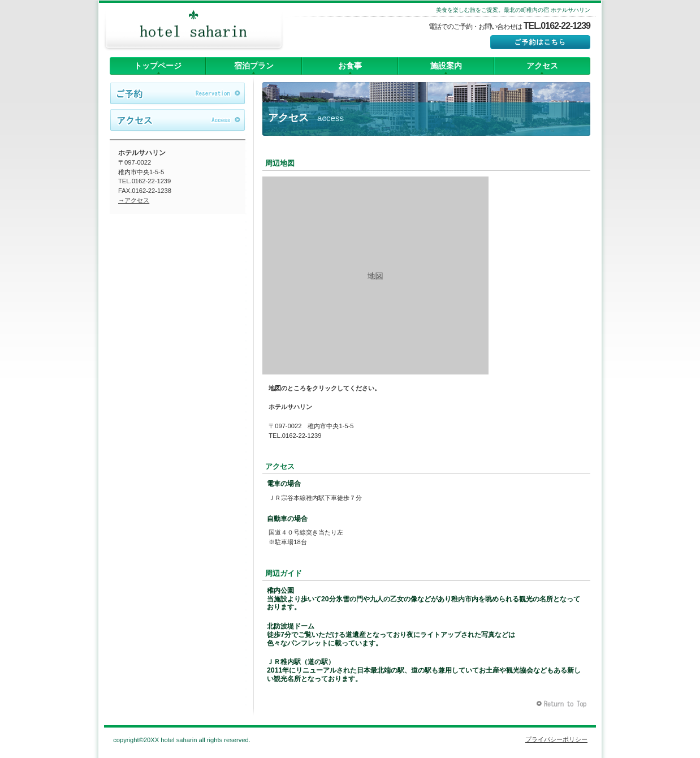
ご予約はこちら (540, 42)
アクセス (178, 120)
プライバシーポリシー (556, 739)
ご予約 (178, 94)
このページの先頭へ (563, 704)
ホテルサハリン (193, 31)
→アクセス (134, 200)
